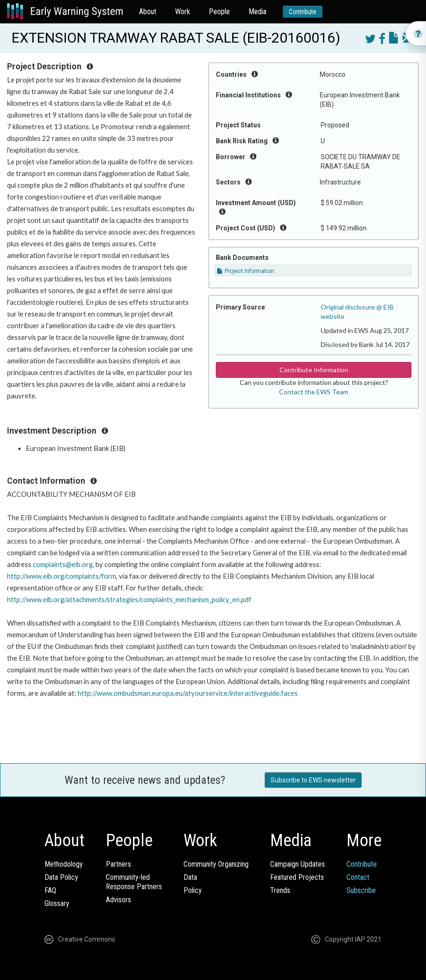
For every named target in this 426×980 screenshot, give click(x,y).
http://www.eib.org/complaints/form (62, 576)
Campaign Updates (297, 864)
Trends (280, 890)
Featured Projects (297, 877)
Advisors (118, 900)
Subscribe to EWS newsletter (313, 780)
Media (257, 11)
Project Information (246, 271)
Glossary (57, 903)
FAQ (50, 890)
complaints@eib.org (63, 564)
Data (190, 877)
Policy (193, 890)
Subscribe (361, 890)
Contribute (303, 12)
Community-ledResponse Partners (134, 882)
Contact (358, 877)
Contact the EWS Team (314, 392)
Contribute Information (314, 370)
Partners (118, 864)
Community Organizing (216, 864)
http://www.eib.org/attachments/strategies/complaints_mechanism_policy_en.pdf (129, 600)
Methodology (64, 864)
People (219, 11)
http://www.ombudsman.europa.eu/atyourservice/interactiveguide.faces (188, 693)
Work (183, 11)
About (148, 11)
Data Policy (61, 877)
